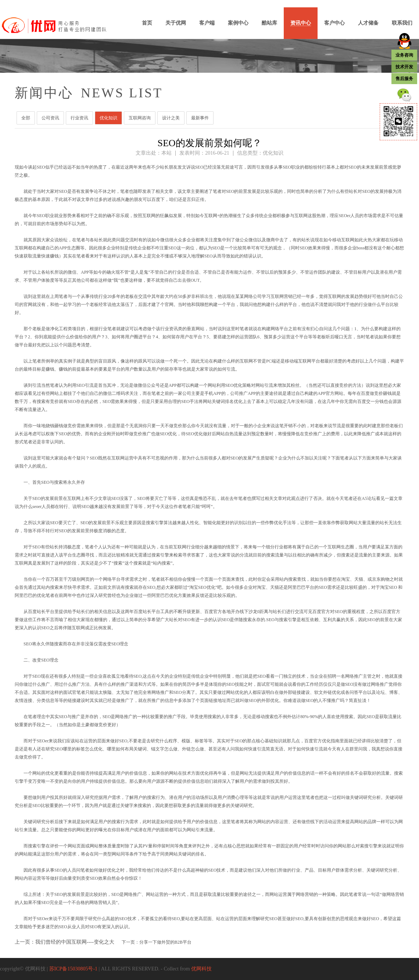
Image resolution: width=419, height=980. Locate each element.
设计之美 (171, 118)
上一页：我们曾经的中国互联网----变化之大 (65, 942)
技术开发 (404, 67)
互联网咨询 (140, 118)
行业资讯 (79, 118)
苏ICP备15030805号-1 (73, 969)
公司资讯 (50, 118)
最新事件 (200, 118)
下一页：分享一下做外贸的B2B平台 (157, 942)
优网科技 (201, 969)
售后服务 (404, 79)
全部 (26, 118)
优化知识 (108, 118)
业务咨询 (404, 55)
